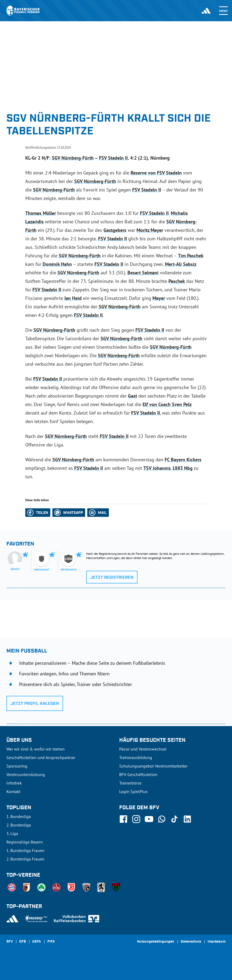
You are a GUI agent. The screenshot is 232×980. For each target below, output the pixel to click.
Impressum (217, 942)
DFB (22, 942)
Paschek (177, 281)
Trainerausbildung (136, 757)
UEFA (37, 942)
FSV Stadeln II (113, 158)
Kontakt (13, 791)
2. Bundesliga (19, 825)
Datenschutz (191, 942)
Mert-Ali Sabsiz (181, 264)
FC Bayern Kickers (183, 460)
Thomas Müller (41, 213)
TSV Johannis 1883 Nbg (168, 468)
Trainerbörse (130, 783)
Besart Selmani (143, 273)
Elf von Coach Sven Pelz (167, 404)
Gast (132, 396)
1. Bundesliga (19, 816)
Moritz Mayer (150, 230)
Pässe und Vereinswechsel (143, 749)
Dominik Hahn (57, 264)
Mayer (159, 298)
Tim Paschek (191, 256)
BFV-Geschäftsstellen (138, 774)
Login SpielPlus (133, 791)
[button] (38, 513)
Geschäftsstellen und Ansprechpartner (41, 757)
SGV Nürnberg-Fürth (73, 158)
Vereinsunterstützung (26, 774)
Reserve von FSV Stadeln (156, 173)
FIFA (51, 942)
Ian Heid (73, 298)
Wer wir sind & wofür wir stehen (36, 749)
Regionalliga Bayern (25, 842)
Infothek (14, 783)
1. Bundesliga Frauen (25, 850)
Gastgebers (115, 230)
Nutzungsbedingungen (156, 942)
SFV (10, 942)
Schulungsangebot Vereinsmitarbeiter (153, 766)
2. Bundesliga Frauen (25, 859)
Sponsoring (17, 766)
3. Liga (12, 833)
